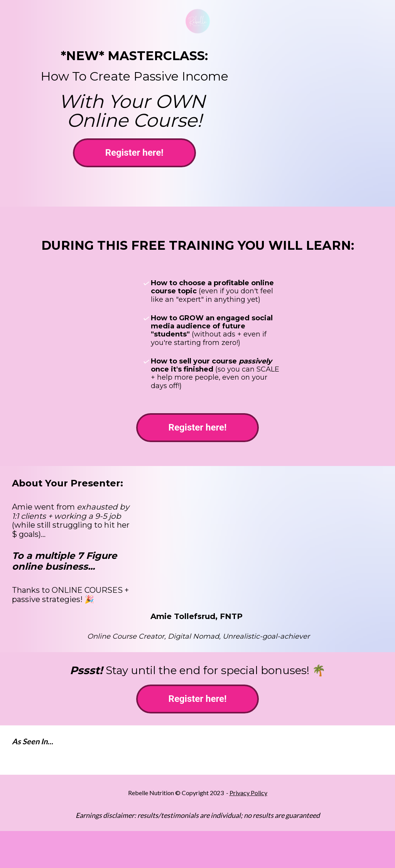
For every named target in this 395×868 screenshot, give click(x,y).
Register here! (134, 153)
